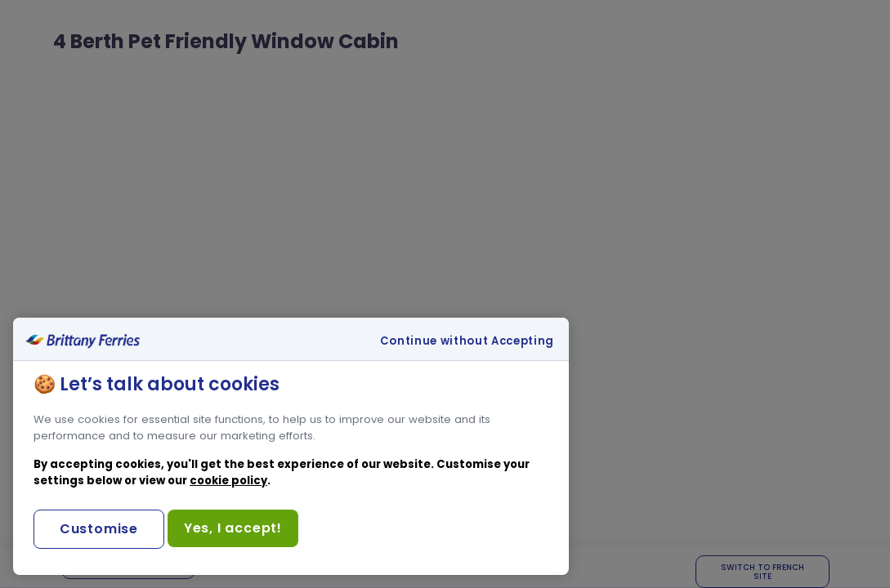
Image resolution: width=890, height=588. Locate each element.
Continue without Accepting (467, 341)
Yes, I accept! (233, 528)
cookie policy (228, 481)
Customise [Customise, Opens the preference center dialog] (99, 529)
